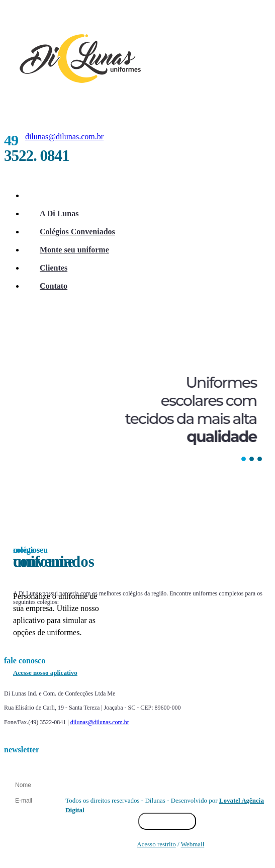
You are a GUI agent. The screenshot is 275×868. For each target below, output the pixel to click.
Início (50, 195)
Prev (33, 644)
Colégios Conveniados (77, 232)
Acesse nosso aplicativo (45, 673)
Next (245, 644)
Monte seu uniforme (74, 250)
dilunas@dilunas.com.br (64, 137)
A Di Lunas (59, 213)
